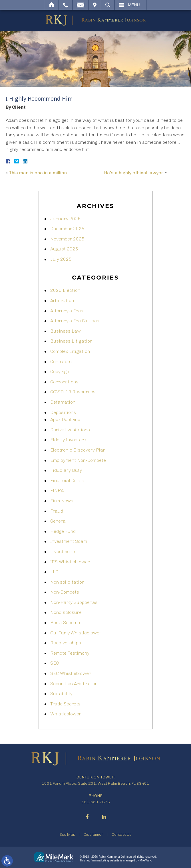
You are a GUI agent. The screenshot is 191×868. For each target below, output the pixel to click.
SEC (55, 663)
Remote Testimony (70, 653)
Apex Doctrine (65, 419)
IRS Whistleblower (70, 562)
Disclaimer (94, 834)
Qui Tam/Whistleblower (76, 633)
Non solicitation (67, 582)
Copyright (61, 372)
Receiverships (66, 643)
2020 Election (65, 290)
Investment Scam (69, 541)
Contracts (61, 362)
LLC (54, 572)
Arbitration (62, 301)
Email (81, 5)
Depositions (63, 412)
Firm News (62, 501)
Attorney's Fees (67, 311)
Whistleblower (66, 714)
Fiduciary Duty (66, 470)
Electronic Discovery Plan (78, 450)
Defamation (63, 402)
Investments (63, 552)
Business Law (66, 331)
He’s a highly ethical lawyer (134, 173)
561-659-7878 (96, 802)
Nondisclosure (66, 612)
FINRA (57, 490)
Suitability (61, 694)
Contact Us (122, 834)
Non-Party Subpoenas (74, 602)
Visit (95, 5)
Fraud (57, 511)
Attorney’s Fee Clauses (75, 321)
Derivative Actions (70, 430)
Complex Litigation (70, 351)
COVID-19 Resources (73, 392)
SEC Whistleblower (71, 673)
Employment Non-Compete (78, 460)
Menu (134, 5)
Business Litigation (71, 341)
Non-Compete (65, 592)
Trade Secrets (65, 704)
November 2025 (67, 239)
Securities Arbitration (74, 684)
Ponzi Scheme (65, 623)
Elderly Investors (68, 440)
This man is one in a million (38, 173)
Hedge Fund (63, 531)
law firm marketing (97, 860)
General (59, 521)
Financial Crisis (67, 480)
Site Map (67, 834)
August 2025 (64, 249)
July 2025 (61, 259)
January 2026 (66, 219)
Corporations (64, 382)
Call (66, 5)
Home (52, 5)
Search (108, 5)
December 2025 (67, 229)
